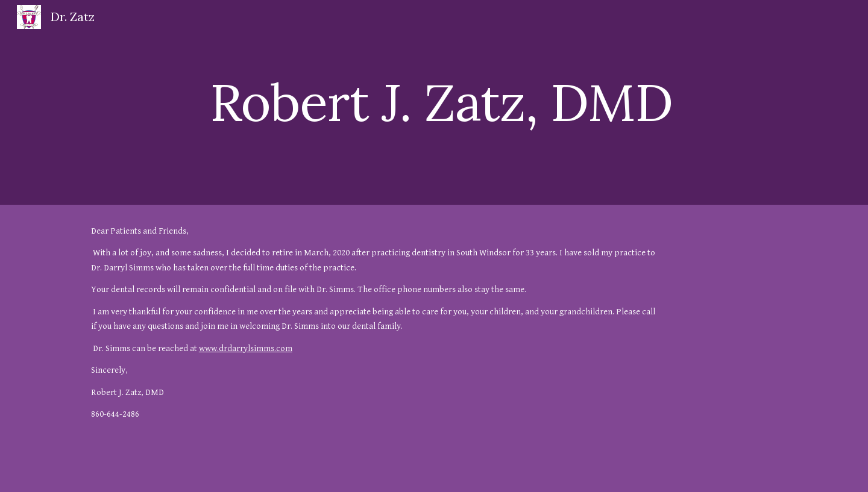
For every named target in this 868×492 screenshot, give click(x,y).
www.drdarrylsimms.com (246, 348)
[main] (493, 102)
